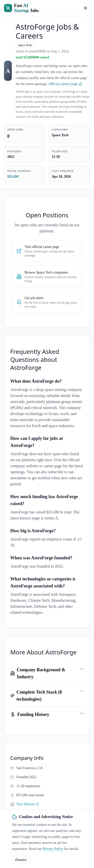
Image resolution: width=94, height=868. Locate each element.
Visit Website (28, 804)
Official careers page (65, 84)
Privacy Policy (53, 849)
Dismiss (21, 860)
